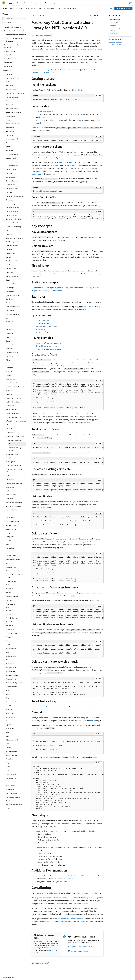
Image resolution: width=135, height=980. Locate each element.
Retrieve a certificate (43, 323)
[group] (68, 140)
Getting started (115, 19)
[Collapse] (26, 14)
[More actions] (102, 16)
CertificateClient (37, 155)
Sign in (130, 3)
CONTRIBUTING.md (44, 893)
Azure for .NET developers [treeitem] (12, 27)
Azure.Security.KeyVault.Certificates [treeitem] (17, 449)
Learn (34, 16)
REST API (92, 720)
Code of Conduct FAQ (42, 921)
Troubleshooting (115, 28)
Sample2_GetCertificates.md (46, 847)
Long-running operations (74, 288)
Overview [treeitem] (9, 74)
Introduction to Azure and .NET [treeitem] (16, 35)
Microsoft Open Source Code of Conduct (67, 919)
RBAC (79, 120)
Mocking (46, 291)
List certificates (41, 329)
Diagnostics (36, 291)
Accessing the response (53, 288)
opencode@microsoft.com (70, 921)
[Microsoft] (4, 3)
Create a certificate (42, 320)
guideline (35, 274)
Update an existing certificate (46, 326)
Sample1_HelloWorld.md (44, 831)
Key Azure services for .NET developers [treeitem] (15, 40)
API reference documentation (69, 70)
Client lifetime (56, 291)
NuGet (81, 90)
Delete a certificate (42, 332)
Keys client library (61, 882)
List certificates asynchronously (47, 346)
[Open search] (125, 3)
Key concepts (114, 22)
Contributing (114, 33)
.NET (40, 16)
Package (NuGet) (50, 70)
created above (88, 306)
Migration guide (46, 73)
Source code (36, 70)
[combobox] (14, 18)
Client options (37, 288)
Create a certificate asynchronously (48, 343)
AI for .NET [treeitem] (8, 55)
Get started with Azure (124, 8)
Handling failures (92, 288)
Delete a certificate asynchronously (48, 349)
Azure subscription (45, 111)
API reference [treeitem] (8, 66)
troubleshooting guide (46, 707)
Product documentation (90, 70)
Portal (111, 8)
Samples (35, 73)
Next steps (113, 30)
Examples (113, 25)
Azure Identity (37, 174)
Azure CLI (46, 117)
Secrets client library (64, 879)
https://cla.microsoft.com (78, 904)
